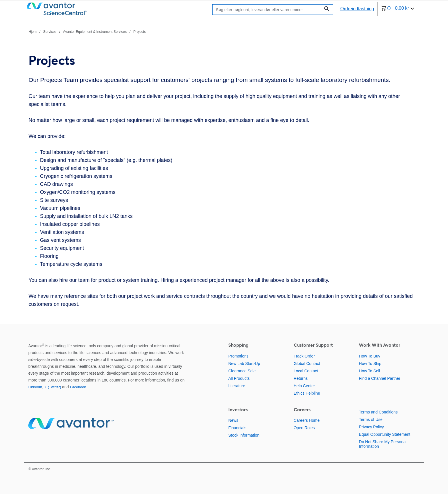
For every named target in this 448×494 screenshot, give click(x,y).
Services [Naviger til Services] (50, 32)
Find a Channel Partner (380, 378)
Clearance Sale (242, 371)
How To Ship (370, 364)
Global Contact (307, 364)
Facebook (78, 387)
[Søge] (268, 10)
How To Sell (369, 371)
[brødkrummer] (87, 31)
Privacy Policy (371, 427)
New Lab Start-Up (244, 364)
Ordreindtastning (357, 9)
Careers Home (307, 420)
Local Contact (306, 371)
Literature (237, 386)
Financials (237, 428)
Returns (301, 378)
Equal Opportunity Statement (385, 434)
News (233, 420)
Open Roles (304, 428)
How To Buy (369, 356)
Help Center (304, 386)
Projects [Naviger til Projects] (140, 32)
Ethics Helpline (307, 393)
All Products (239, 378)
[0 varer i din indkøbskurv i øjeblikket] (397, 9)
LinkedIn (35, 387)
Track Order (304, 356)
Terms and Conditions (378, 412)
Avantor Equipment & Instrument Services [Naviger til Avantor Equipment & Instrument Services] (95, 32)
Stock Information (244, 435)
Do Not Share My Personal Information (383, 444)
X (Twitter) (53, 387)
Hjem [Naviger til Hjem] (33, 32)
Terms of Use (371, 419)
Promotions (238, 356)
